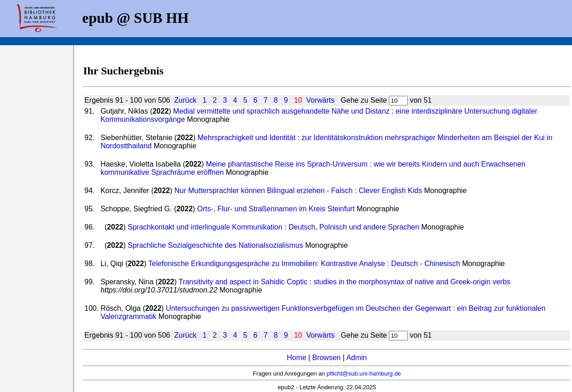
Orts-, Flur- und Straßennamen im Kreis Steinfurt (276, 209)
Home (296, 358)
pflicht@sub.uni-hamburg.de (364, 374)
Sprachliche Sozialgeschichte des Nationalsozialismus (215, 245)
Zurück (186, 100)
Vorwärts (320, 100)
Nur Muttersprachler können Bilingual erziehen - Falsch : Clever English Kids (298, 191)
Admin (356, 358)
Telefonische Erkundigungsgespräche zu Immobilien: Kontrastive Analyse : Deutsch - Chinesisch (304, 264)
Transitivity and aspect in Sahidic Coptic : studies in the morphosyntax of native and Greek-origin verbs (344, 282)
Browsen (326, 358)
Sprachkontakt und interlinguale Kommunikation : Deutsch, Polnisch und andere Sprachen (274, 227)
